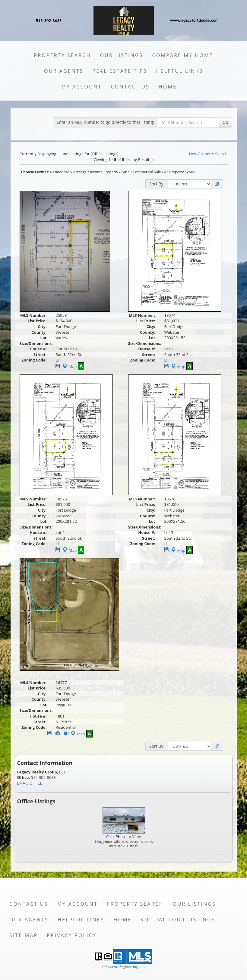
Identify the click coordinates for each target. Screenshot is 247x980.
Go (225, 122)
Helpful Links (180, 71)
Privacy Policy (72, 935)
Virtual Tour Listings (178, 920)
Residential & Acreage (68, 172)
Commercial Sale (147, 172)
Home (168, 87)
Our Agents (64, 71)
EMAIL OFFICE (30, 783)
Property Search (62, 55)
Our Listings (121, 55)
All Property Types (179, 172)
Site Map (24, 935)
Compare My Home (183, 55)
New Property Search (208, 154)
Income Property (104, 172)
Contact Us (130, 87)
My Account (81, 87)
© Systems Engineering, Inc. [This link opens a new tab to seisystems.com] (123, 967)
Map (69, 367)
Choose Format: (35, 172)
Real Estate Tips (120, 71)
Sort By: (157, 184)
